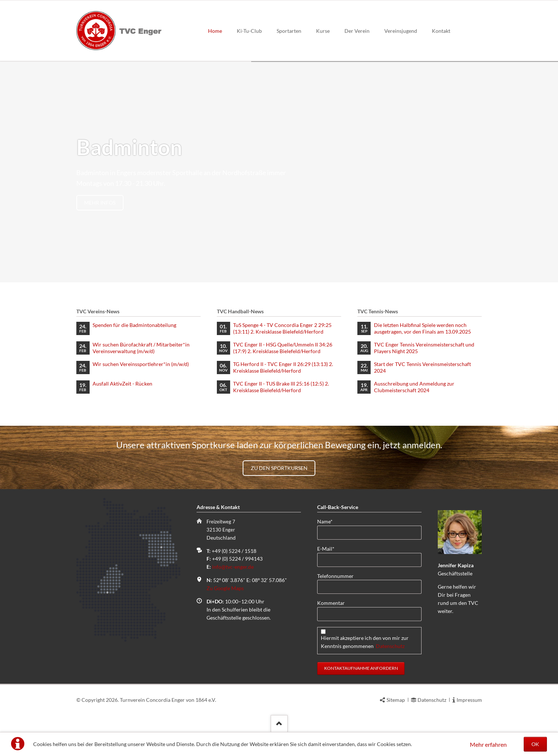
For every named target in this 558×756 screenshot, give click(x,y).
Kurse (323, 31)
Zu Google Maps (225, 588)
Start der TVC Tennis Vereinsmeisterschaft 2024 (422, 367)
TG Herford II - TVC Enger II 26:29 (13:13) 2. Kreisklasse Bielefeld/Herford (283, 367)
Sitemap (396, 700)
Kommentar (331, 603)
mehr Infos (100, 203)
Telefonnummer (335, 576)
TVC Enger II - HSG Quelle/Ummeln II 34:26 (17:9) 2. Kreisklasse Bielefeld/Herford (283, 348)
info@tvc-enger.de (233, 567)
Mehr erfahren (488, 744)
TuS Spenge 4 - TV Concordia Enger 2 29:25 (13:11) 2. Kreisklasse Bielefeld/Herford (282, 328)
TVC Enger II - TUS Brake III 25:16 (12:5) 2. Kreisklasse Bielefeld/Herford (281, 387)
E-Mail (329, 548)
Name (329, 521)
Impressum (469, 700)
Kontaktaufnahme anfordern (361, 668)
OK (535, 744)
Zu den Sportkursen (279, 468)
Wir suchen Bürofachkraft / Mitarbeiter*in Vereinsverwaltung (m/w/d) (141, 348)
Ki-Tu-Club (249, 31)
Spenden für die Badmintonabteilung (134, 325)
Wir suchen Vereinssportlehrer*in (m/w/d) (141, 364)
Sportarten (289, 31)
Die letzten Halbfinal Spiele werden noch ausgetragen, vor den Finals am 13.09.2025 (422, 328)
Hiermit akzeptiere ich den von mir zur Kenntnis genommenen (365, 642)
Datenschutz (390, 646)
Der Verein (357, 31)
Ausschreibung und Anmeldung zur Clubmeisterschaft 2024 (414, 387)
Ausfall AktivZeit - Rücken (122, 384)
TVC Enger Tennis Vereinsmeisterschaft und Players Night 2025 (424, 348)
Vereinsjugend (401, 31)
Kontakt (441, 31)
